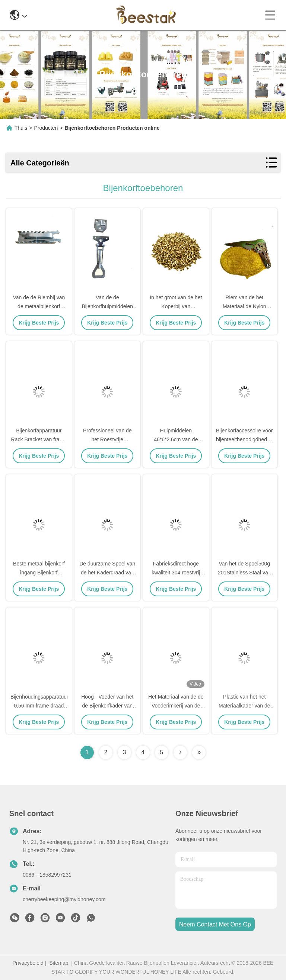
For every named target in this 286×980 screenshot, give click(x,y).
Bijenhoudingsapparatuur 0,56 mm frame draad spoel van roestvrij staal (39, 706)
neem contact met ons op (215, 924)
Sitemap (59, 963)
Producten (46, 128)
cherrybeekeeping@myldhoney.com (64, 899)
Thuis (21, 128)
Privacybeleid (28, 963)
